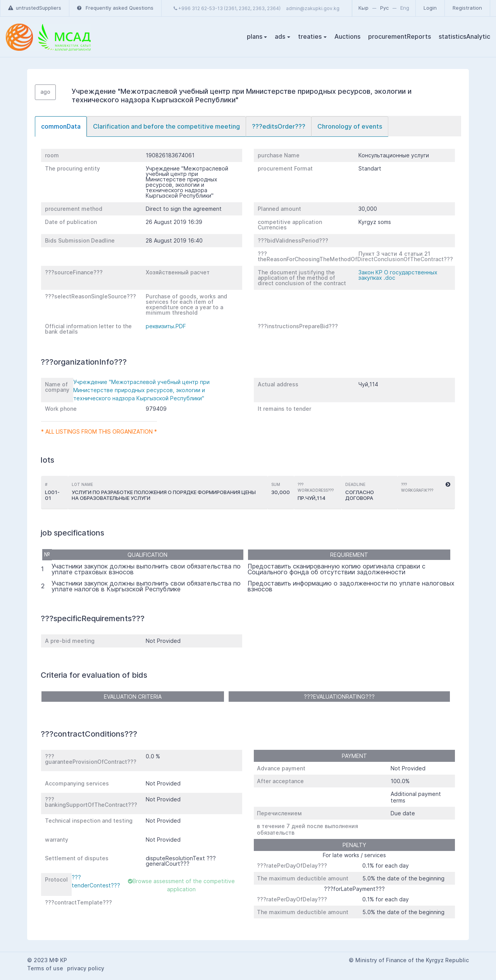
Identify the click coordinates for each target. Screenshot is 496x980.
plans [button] (255, 36)
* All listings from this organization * (99, 431)
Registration (467, 8)
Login (430, 8)
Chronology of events (350, 126)
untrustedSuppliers (35, 8)
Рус (384, 8)
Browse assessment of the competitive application (181, 885)
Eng (405, 8)
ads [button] (280, 36)
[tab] (61, 127)
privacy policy (86, 968)
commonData (61, 126)
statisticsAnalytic (464, 36)
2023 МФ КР (50, 960)
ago (45, 92)
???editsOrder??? (279, 126)
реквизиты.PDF (166, 326)
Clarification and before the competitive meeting (166, 126)
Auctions (347, 36)
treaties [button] (310, 36)
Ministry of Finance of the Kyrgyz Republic (412, 960)
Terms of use (45, 968)
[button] (448, 485)
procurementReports (400, 36)
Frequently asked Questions (115, 8)
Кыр (363, 8)
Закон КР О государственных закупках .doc (398, 275)
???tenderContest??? (96, 881)
